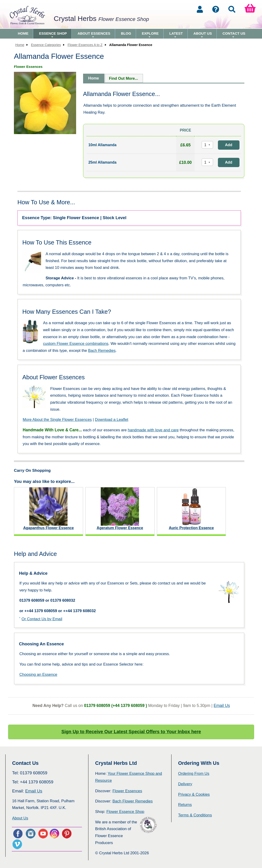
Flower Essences (127, 791)
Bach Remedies (102, 351)
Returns (185, 805)
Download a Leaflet (112, 420)
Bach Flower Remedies (133, 801)
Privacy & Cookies (194, 794)
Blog (126, 33)
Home (23, 33)
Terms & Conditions (195, 815)
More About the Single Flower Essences (57, 420)
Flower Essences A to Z (85, 45)
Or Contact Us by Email (42, 619)
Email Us (222, 706)
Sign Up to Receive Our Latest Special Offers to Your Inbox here (131, 732)
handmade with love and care (153, 430)
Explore (150, 35)
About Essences (94, 35)
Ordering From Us (194, 774)
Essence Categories (46, 45)
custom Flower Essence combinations (76, 344)
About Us (203, 35)
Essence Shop (53, 35)
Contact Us (234, 35)
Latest (176, 35)
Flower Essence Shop (125, 812)
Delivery (185, 784)
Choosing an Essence (38, 675)
